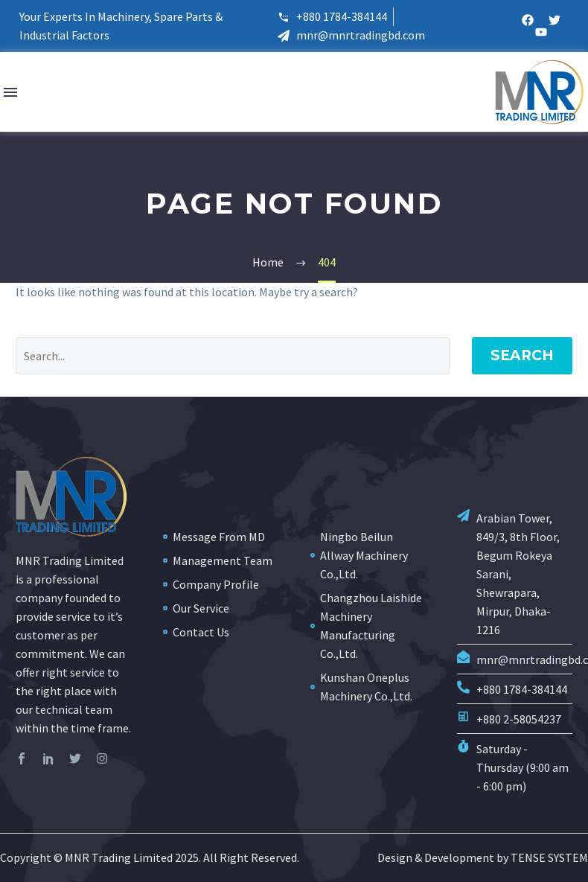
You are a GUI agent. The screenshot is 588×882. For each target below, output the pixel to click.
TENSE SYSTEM (549, 857)
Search (522, 355)
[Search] (233, 356)
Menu (10, 92)
